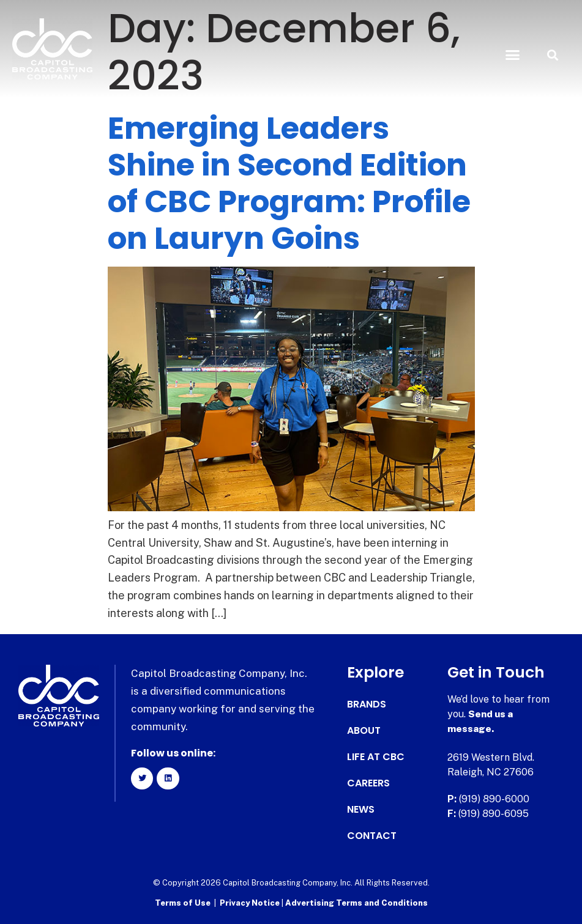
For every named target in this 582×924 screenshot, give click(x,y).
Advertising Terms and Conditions (356, 903)
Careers (368, 783)
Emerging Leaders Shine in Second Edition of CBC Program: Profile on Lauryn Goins (289, 183)
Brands (367, 704)
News (361, 810)
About (364, 731)
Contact (372, 836)
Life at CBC (376, 757)
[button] (513, 55)
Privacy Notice (251, 903)
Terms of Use (183, 903)
